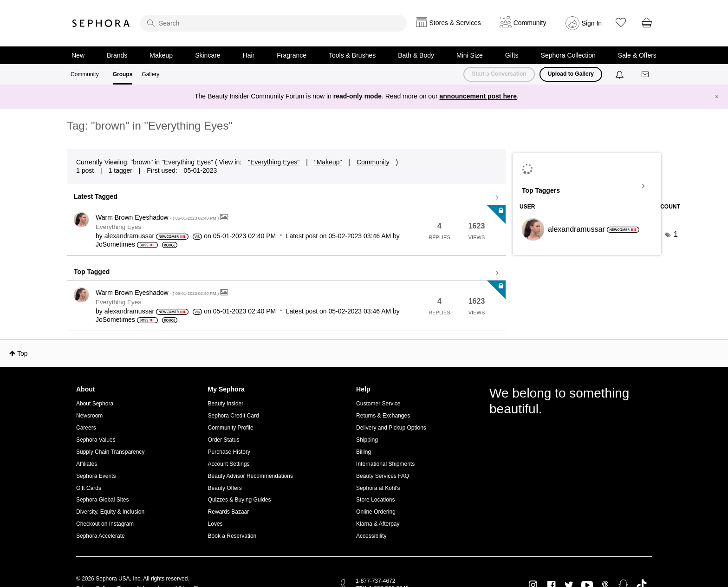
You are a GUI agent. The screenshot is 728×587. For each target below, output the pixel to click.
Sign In (592, 23)
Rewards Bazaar (229, 512)
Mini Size (470, 55)
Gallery (150, 74)
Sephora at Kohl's (378, 488)
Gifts (512, 55)
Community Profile (231, 428)
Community (85, 74)
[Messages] (646, 75)
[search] (273, 23)
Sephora (101, 23)
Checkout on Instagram (105, 524)
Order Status (224, 440)
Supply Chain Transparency (110, 452)
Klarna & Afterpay (378, 524)
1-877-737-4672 (375, 581)
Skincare (208, 55)
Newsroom (89, 416)
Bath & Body (416, 55)
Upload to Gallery (571, 74)
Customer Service (378, 404)
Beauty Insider (226, 404)
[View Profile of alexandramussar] (129, 236)
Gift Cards (89, 488)
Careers (86, 428)
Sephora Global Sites (102, 500)
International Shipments (385, 464)
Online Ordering (376, 512)
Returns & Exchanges (383, 416)
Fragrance (292, 55)
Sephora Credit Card (234, 416)
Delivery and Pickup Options (391, 428)
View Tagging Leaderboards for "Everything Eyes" (587, 186)
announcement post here (478, 96)
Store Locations (375, 500)
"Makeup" (328, 162)
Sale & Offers (637, 55)
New (78, 55)
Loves (215, 524)
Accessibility (371, 536)
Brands (117, 55)
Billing (364, 452)
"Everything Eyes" (274, 162)
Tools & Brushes (352, 55)
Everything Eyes (118, 227)
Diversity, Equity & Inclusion (110, 512)
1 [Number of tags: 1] (676, 234)
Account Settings (229, 464)
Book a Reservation (232, 536)
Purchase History (229, 452)
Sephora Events (96, 476)
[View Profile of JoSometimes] (115, 244)
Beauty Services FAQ (383, 476)
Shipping (367, 440)
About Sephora (95, 404)
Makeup (161, 55)
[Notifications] (621, 74)
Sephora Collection (568, 55)
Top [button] (23, 353)
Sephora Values (96, 440)
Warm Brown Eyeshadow (158, 217)
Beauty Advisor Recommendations (250, 476)
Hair (249, 55)
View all (286, 198)
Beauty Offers (225, 488)
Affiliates (87, 464)
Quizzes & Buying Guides (240, 500)
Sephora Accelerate (101, 536)
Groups (123, 74)
